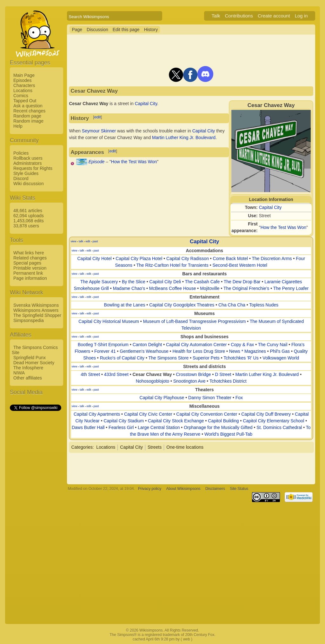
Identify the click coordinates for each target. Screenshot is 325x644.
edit (98, 117)
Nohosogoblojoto (153, 381)
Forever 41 (105, 351)
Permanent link (28, 273)
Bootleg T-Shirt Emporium (103, 345)
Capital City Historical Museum (109, 321)
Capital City (270, 207)
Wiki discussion (29, 184)
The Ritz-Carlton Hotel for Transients (172, 265)
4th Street (90, 374)
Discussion (97, 30)
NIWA (19, 373)
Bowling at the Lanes (124, 305)
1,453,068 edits (29, 221)
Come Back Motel (230, 258)
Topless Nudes (264, 305)
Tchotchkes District (228, 381)
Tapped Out (25, 101)
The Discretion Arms (272, 258)
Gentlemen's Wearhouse (144, 351)
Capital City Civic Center (148, 414)
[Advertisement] (35, 507)
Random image (28, 121)
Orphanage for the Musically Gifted (218, 427)
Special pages (27, 263)
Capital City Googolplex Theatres (182, 305)
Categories (82, 447)
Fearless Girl (121, 427)
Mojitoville (210, 288)
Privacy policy (150, 489)
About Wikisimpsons (183, 489)
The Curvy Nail (273, 345)
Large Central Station (159, 427)
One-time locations (185, 447)
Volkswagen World (281, 358)
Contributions (239, 16)
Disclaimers (215, 489)
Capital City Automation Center (196, 345)
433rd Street (116, 374)
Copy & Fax (242, 345)
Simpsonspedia (29, 320)
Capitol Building (223, 421)
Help (18, 126)
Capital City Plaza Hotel (139, 258)
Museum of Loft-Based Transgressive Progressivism (195, 321)
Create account (274, 16)
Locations (23, 91)
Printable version (30, 268)
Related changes (30, 258)
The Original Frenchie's (246, 288)
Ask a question (28, 106)
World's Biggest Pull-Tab (228, 434)
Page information (30, 278)
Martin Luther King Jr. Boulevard (184, 138)
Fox (239, 398)
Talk (216, 16)
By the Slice (134, 282)
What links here (29, 253)
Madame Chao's (129, 288)
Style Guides (26, 173)
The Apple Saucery (99, 282)
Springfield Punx (30, 358)
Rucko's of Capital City (122, 358)
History (151, 30)
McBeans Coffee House (173, 288)
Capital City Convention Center (207, 414)
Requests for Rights (33, 168)
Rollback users (28, 158)
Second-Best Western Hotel (240, 265)
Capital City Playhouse (162, 398)
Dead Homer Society (34, 363)
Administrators (27, 163)
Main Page (24, 75)
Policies (21, 153)
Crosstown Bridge (193, 374)
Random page (27, 116)
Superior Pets (206, 358)
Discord (21, 178)
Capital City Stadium (124, 421)
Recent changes (29, 111)
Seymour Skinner (99, 131)
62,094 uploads (29, 216)
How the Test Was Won (283, 227)
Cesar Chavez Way (152, 374)
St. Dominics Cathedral (279, 427)
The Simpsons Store (168, 358)
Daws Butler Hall (88, 427)
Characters (24, 85)
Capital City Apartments (97, 414)
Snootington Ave (189, 381)
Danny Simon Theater (210, 398)
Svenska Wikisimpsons (36, 305)
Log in (301, 16)
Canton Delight (147, 345)
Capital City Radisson (188, 258)
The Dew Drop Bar (242, 282)
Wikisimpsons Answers (36, 310)
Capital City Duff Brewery (266, 414)
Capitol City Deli (165, 282)
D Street (223, 374)
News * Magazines (248, 351)
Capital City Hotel (94, 258)
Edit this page (126, 30)
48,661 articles (28, 211)
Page (77, 30)
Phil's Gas (280, 351)
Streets (155, 447)
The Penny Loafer (291, 288)
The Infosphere (28, 368)
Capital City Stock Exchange (176, 421)
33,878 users (26, 226)
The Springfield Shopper (37, 315)
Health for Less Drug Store (199, 351)
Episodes (23, 80)
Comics (21, 96)
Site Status (239, 489)
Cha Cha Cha (232, 305)
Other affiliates (28, 378)
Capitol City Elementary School (273, 421)
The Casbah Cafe (202, 282)
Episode (97, 162)
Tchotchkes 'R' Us (241, 358)
